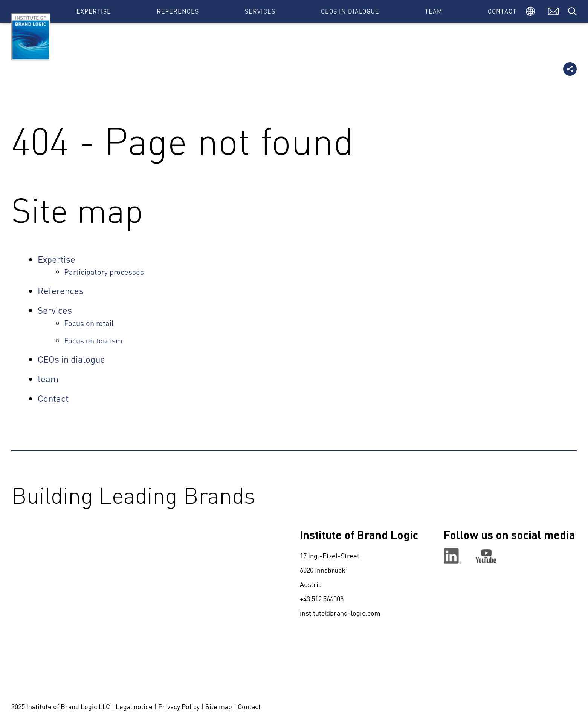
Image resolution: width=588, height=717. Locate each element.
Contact (502, 11)
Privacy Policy (179, 706)
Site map (219, 706)
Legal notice (134, 706)
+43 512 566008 (322, 598)
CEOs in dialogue (350, 11)
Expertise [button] (94, 11)
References (178, 11)
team (434, 11)
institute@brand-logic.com (340, 613)
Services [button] (260, 11)
